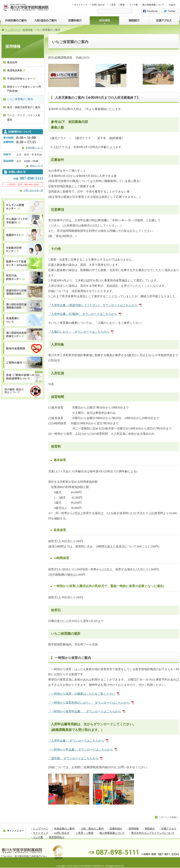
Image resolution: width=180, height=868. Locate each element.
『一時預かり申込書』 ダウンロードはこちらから (83, 750)
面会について (37, 166)
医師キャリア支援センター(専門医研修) (24, 89)
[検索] (115, 11)
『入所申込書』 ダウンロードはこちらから (78, 741)
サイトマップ (81, 5)
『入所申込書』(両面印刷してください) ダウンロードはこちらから (95, 305)
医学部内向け (57, 837)
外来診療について (34, 148)
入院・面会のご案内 (92, 829)
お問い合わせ (98, 5)
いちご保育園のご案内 (20, 99)
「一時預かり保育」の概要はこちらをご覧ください (84, 694)
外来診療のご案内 (64, 829)
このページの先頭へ (168, 817)
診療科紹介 (116, 829)
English (172, 5)
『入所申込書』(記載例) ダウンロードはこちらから (85, 314)
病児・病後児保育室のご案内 (24, 107)
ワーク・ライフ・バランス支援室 (24, 118)
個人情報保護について (153, 5)
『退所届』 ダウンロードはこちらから (76, 758)
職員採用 (12, 62)
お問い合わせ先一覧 (33, 190)
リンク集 (133, 5)
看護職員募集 (16, 70)
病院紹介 (150, 829)
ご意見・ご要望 (117, 5)
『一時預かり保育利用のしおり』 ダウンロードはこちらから (91, 703)
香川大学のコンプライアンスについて (153, 833)
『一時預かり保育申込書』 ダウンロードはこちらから (87, 711)
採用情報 (28, 30)
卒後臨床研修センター (21, 79)
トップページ (13, 30)
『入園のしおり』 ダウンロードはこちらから (81, 332)
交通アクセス (169, 829)
